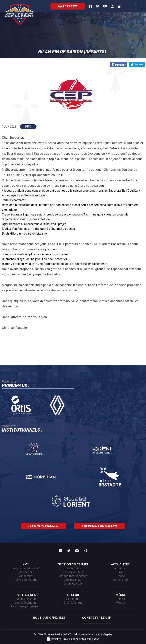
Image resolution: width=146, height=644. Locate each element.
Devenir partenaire (100, 526)
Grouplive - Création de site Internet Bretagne (75, 639)
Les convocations (73, 572)
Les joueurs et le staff (26, 568)
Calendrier (26, 572)
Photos (120, 599)
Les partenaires (43, 526)
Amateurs (120, 568)
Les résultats (73, 580)
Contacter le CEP (97, 618)
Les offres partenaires (26, 606)
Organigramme (73, 603)
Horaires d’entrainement (73, 576)
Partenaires (120, 580)
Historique (73, 599)
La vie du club (73, 584)
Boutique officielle (49, 618)
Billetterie (68, 6)
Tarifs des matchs (26, 580)
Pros (120, 572)
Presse (120, 576)
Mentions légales (103, 634)
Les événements (26, 603)
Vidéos (120, 603)
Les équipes (73, 568)
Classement (26, 576)
